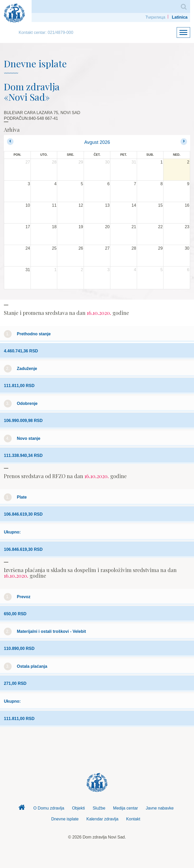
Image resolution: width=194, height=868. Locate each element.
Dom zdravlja (22, 809)
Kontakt (133, 819)
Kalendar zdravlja (102, 819)
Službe (99, 808)
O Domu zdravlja (49, 808)
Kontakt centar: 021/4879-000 (46, 32)
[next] (184, 141)
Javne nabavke (160, 808)
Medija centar (126, 808)
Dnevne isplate (65, 819)
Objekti (78, 808)
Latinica (180, 17)
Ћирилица (155, 17)
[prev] (10, 141)
